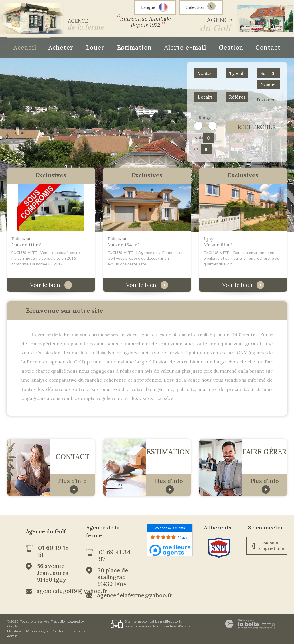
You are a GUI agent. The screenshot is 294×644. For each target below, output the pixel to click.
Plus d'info (72, 485)
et (196, 149)
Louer (95, 47)
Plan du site (15, 631)
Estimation (134, 47)
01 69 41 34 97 (115, 555)
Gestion (231, 47)
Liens (81, 631)
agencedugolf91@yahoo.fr (72, 591)
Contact (268, 47)
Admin (12, 636)
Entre (198, 137)
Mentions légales (38, 631)
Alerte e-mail (185, 47)
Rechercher (243, 127)
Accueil (25, 47)
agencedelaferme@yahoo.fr (135, 595)
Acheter (61, 47)
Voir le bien (51, 285)
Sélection (195, 7)
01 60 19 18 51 (54, 551)
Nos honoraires (64, 631)
